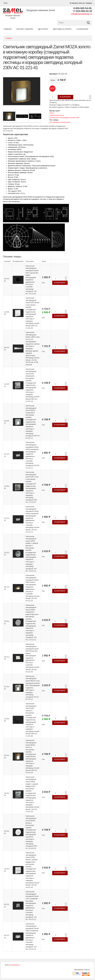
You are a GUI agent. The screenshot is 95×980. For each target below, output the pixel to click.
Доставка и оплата (62, 29)
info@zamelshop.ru (82, 14)
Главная (8, 29)
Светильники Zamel (57, 115)
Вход (6, 3)
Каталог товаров (25, 29)
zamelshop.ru (15, 965)
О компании (82, 29)
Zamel (52, 113)
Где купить (43, 29)
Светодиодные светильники (60, 122)
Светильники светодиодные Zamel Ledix (64, 118)
